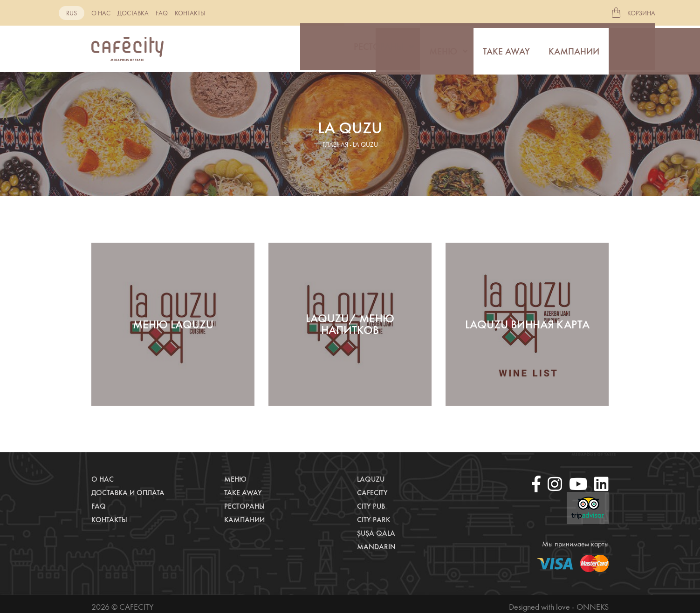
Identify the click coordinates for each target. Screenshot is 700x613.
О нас (101, 13)
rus (72, 13)
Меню (443, 49)
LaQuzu (371, 479)
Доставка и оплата (128, 493)
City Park (374, 520)
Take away (506, 49)
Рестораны (379, 49)
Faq (162, 13)
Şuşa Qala (376, 533)
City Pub (371, 506)
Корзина (641, 13)
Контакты (190, 13)
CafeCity (372, 493)
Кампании (574, 49)
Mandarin (376, 547)
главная (335, 144)
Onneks (593, 607)
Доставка (133, 13)
